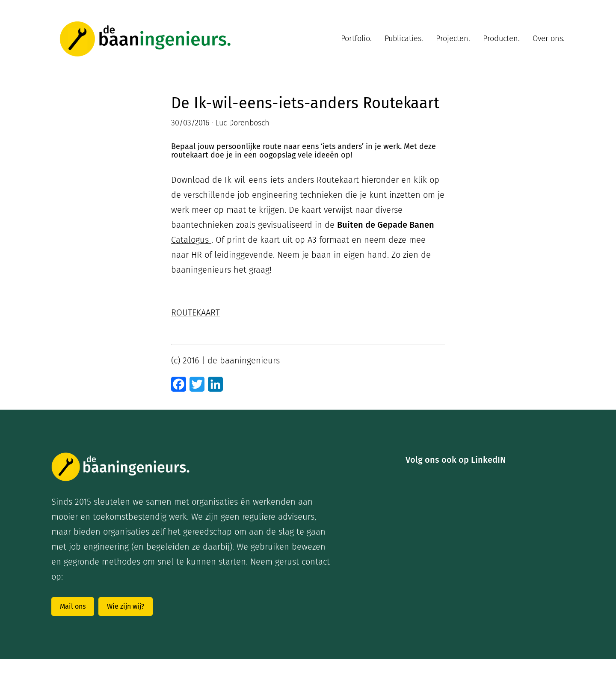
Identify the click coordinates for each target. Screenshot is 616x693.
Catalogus (191, 240)
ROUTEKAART (195, 312)
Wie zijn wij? (126, 606)
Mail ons (73, 606)
